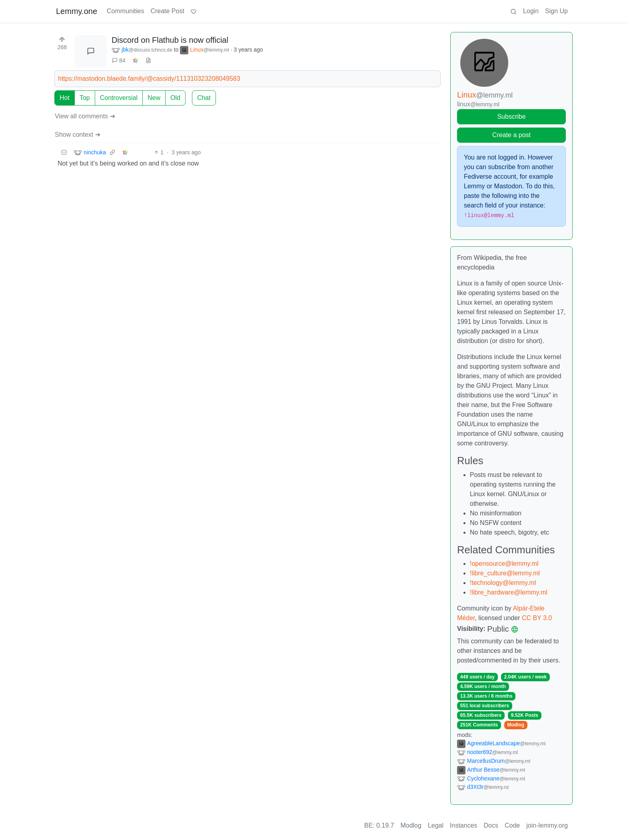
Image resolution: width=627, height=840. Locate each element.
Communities (125, 11)
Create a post (511, 135)
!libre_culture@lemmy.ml (505, 573)
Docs (491, 825)
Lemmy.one (77, 11)
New (154, 98)
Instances (463, 825)
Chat (204, 98)
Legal (436, 825)
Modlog (516, 725)
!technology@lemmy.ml (503, 583)
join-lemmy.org (547, 825)
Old (175, 98)
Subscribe (511, 117)
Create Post (167, 11)
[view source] (148, 61)
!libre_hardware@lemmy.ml (509, 592)
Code (512, 825)
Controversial (119, 98)
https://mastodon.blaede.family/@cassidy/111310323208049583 (149, 79)
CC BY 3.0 (537, 618)
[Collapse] (64, 153)
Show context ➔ (78, 135)
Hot (65, 98)
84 (119, 60)
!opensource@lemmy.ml (504, 564)
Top (85, 98)
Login (531, 11)
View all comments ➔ (85, 116)
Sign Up (556, 11)
